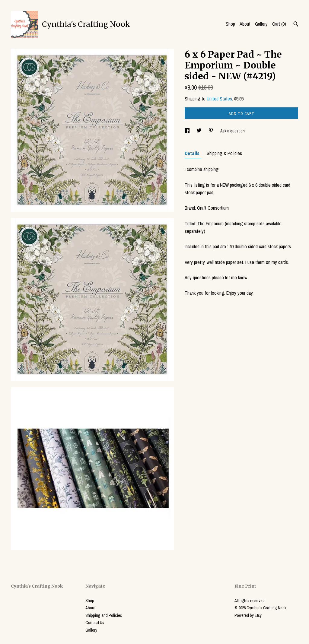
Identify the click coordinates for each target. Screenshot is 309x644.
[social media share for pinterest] (211, 131)
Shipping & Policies (224, 153)
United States (219, 99)
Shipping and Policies (104, 615)
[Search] (296, 25)
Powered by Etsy (248, 615)
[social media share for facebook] (188, 131)
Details (193, 153)
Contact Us (95, 623)
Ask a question (233, 131)
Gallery (261, 24)
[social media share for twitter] (199, 131)
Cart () (279, 24)
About (245, 24)
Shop (230, 24)
